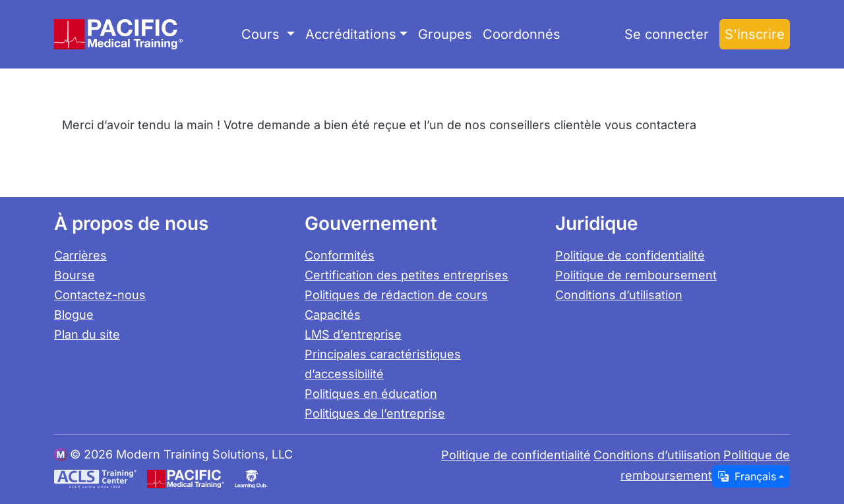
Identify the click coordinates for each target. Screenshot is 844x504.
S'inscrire (755, 34)
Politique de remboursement (636, 275)
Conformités (340, 255)
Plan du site (87, 334)
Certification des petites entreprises (407, 275)
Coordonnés (522, 34)
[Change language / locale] (751, 476)
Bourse (75, 275)
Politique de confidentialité (630, 255)
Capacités (333, 315)
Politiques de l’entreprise (375, 413)
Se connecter (667, 34)
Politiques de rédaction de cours (396, 295)
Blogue (74, 315)
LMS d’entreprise (353, 334)
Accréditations (351, 34)
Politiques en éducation (371, 394)
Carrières (80, 255)
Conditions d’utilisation (619, 295)
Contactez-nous (100, 295)
